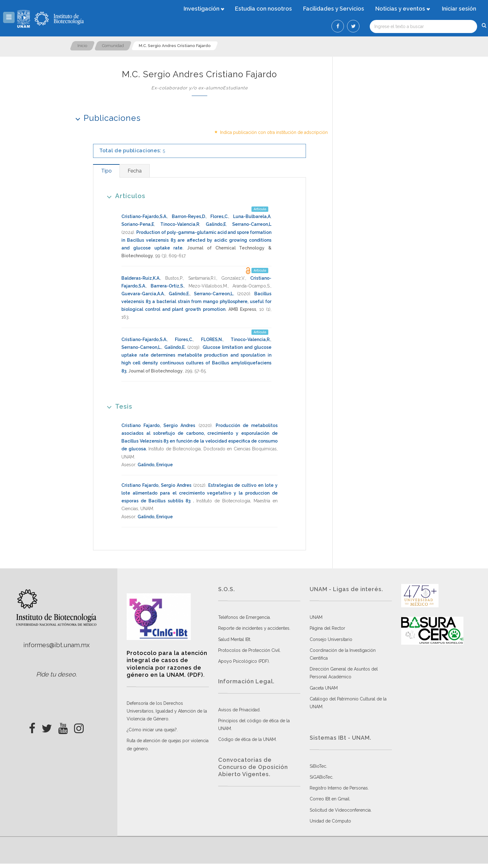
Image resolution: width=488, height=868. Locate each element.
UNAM (316, 617)
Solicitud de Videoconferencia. (341, 810)
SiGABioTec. (321, 777)
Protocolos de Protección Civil (249, 650)
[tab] (106, 171)
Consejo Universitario (331, 639)
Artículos (124, 196)
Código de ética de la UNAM (247, 739)
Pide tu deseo (56, 674)
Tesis (117, 406)
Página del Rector (327, 628)
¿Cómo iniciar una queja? (152, 730)
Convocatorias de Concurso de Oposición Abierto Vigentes (253, 767)
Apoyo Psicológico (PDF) (244, 661)
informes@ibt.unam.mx (56, 645)
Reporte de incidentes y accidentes (254, 628)
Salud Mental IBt (234, 639)
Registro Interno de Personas (339, 788)
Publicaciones (106, 118)
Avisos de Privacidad (239, 710)
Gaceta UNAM (324, 688)
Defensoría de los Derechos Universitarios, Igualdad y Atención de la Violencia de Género (167, 711)
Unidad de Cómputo (330, 821)
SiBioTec (318, 766)
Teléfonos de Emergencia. (244, 617)
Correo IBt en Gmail (330, 799)
